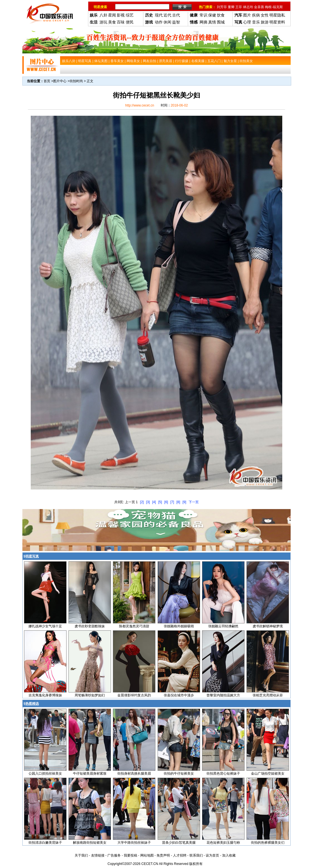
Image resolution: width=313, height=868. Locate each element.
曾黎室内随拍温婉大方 (223, 695)
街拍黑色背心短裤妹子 (223, 774)
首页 (47, 81)
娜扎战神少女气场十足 (45, 626)
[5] (160, 502)
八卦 (103, 15)
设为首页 (212, 855)
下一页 (194, 502)
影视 (121, 15)
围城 (221, 22)
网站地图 (147, 855)
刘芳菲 (222, 7)
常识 (203, 15)
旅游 (265, 22)
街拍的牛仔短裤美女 (179, 774)
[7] (172, 502)
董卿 (231, 7)
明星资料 (277, 22)
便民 (130, 22)
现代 (159, 15)
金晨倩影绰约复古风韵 (134, 695)
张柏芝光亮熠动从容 (268, 695)
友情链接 (98, 855)
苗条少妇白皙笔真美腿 (179, 843)
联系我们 (196, 855)
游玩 (103, 22)
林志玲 (248, 7)
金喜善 (259, 7)
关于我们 (81, 855)
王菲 (239, 7)
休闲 (167, 22)
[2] (142, 502)
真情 (212, 22)
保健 (212, 15)
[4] (154, 502)
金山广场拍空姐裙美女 (268, 774)
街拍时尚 (76, 81)
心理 (247, 22)
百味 (121, 22)
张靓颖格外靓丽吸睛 (179, 626)
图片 (247, 15)
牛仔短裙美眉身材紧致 (90, 774)
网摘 (203, 22)
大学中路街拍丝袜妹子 (134, 843)
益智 (176, 22)
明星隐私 (277, 15)
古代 (176, 15)
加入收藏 (229, 855)
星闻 (112, 15)
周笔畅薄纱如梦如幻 (90, 695)
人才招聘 (180, 855)
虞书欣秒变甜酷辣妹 (90, 626)
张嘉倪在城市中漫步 (179, 695)
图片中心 (60, 81)
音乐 (256, 22)
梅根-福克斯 (274, 7)
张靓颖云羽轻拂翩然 (223, 626)
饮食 (221, 15)
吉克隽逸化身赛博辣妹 (45, 695)
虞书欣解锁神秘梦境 (268, 626)
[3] (148, 502)
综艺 (130, 15)
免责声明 (163, 855)
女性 (265, 15)
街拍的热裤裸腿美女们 (268, 843)
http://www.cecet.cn (140, 105)
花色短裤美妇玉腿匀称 (223, 843)
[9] (184, 502)
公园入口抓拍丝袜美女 (45, 774)
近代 (167, 15)
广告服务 (114, 855)
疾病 (256, 15)
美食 (112, 22)
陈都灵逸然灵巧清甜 (134, 626)
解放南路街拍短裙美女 (90, 843)
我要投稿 (131, 855)
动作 (159, 22)
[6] (166, 502)
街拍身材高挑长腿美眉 (134, 774)
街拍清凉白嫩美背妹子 (45, 843)
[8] (178, 502)
